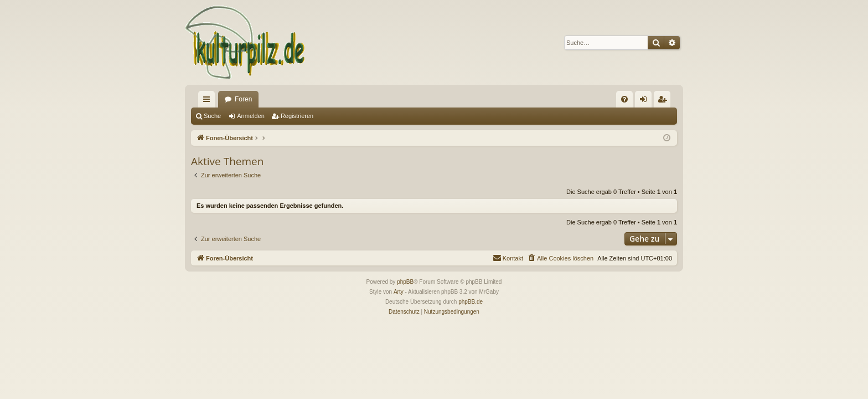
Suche (212, 116)
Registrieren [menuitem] (665, 101)
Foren (243, 99)
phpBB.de (471, 302)
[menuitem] (624, 99)
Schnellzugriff (209, 101)
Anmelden (251, 116)
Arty (399, 292)
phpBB (405, 282)
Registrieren (297, 116)
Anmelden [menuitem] (646, 101)
